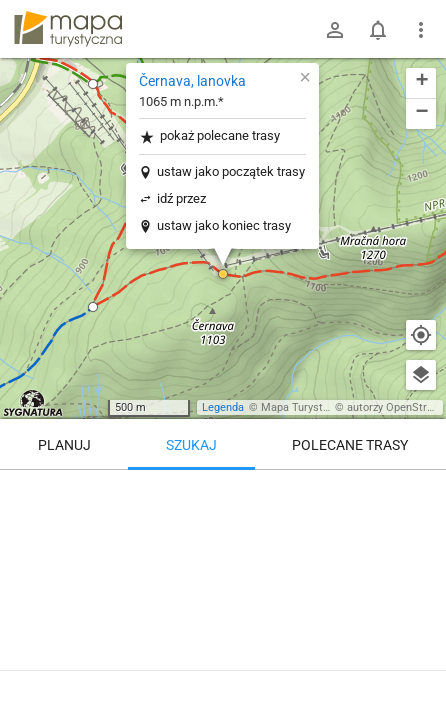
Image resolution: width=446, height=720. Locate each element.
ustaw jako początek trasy (231, 171)
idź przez (181, 198)
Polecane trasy (350, 445)
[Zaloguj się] (335, 30)
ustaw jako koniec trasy (224, 225)
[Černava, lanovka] (223, 555)
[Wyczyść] (421, 492)
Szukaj (191, 445)
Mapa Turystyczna (306, 407)
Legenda (223, 407)
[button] (93, 84)
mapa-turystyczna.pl (68, 29)
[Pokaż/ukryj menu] (421, 30)
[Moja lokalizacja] (421, 335)
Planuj (64, 445)
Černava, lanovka (192, 81)
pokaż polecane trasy (209, 136)
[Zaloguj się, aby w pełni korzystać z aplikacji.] (415, 665)
